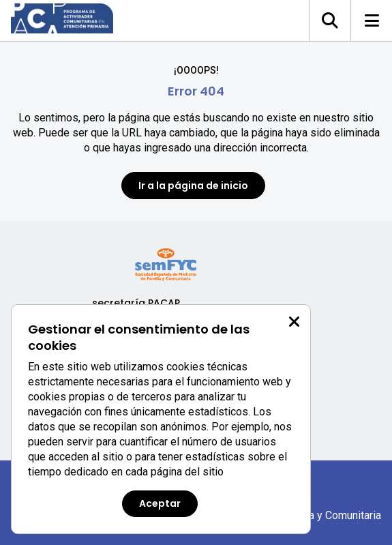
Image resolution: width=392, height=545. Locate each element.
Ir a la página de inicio (193, 186)
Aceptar (160, 503)
